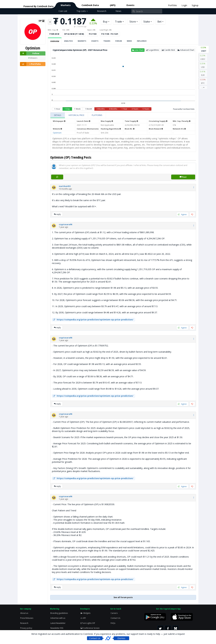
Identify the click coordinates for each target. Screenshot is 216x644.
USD (203, 65)
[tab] (58, 115)
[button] (138, 50)
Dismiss (121, 638)
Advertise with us (58, 618)
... (203, 87)
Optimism (57, 133)
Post (183, 177)
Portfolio (173, 5)
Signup (195, 5)
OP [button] (42, 21)
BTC (203, 81)
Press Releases (27, 618)
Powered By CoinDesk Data (184, 109)
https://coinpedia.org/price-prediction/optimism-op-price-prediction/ (93, 320)
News (118, 11)
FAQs (113, 623)
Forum (119, 41)
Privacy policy (26, 628)
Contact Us (115, 618)
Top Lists (82, 11)
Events (130, 5)
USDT (204, 49)
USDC (203, 57)
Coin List (63, 11)
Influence (142, 41)
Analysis (68, 41)
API (83, 618)
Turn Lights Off (88, 623)
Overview (55, 41)
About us (24, 613)
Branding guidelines (59, 613)
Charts (95, 41)
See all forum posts (123, 597)
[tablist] (123, 115)
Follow (30, 53)
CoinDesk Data (90, 5)
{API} (113, 5)
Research (102, 11)
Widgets (85, 613)
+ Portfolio (30, 64)
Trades (107, 41)
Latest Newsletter (58, 623)
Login (184, 5)
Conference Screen (90, 628)
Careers (114, 613)
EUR (203, 73)
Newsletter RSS (57, 628)
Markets (66, 5)
